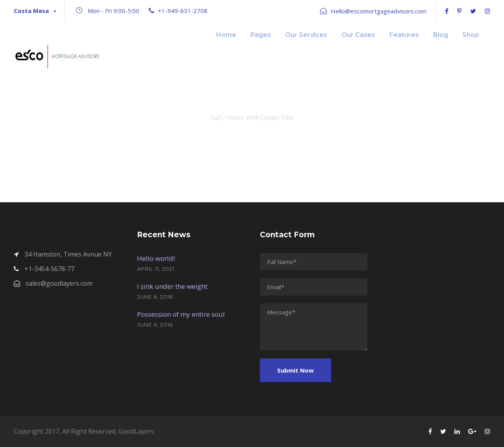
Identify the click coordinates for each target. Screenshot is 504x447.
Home (226, 35)
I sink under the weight (172, 286)
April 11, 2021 (156, 269)
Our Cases (358, 35)
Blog (441, 35)
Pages (261, 35)
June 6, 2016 (155, 297)
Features (404, 35)
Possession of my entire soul (181, 314)
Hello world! (156, 258)
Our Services (306, 35)
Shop (471, 35)
